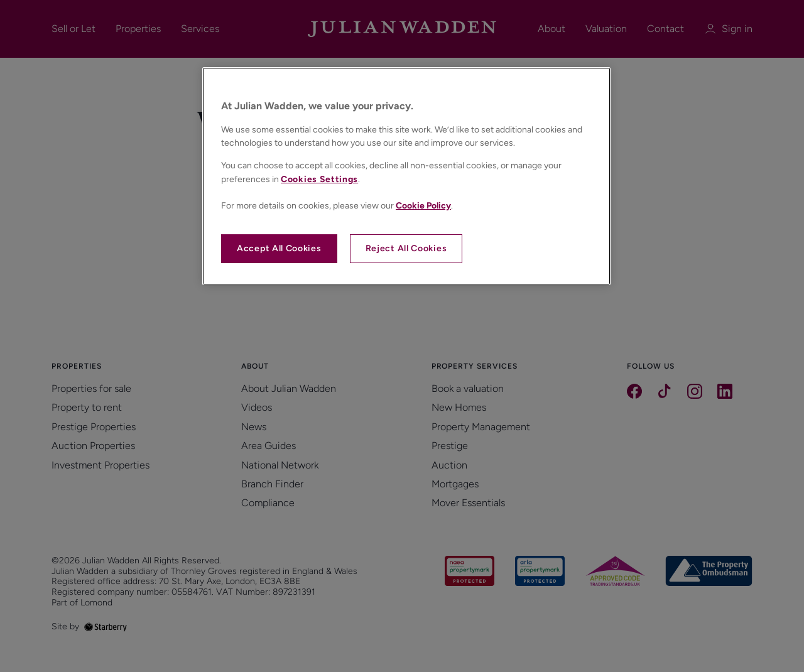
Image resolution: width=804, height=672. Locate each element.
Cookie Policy (423, 206)
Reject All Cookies (406, 248)
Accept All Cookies (279, 248)
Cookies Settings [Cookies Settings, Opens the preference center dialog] (319, 179)
